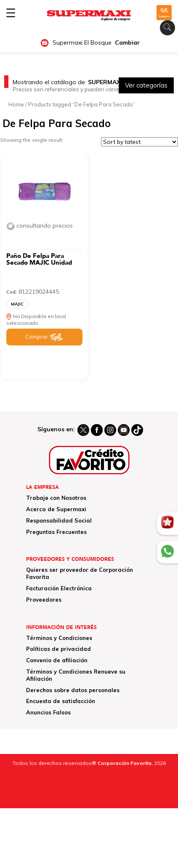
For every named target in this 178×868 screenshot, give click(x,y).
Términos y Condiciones (59, 638)
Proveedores (44, 600)
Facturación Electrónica (59, 588)
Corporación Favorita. (125, 763)
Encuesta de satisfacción (61, 701)
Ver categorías (146, 85)
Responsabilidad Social (59, 520)
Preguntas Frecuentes (56, 532)
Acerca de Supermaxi (56, 509)
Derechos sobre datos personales (73, 690)
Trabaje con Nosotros (56, 498)
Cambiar (127, 43)
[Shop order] (139, 142)
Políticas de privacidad (58, 649)
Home (16, 104)
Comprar (37, 337)
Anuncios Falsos (48, 712)
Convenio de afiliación (57, 660)
